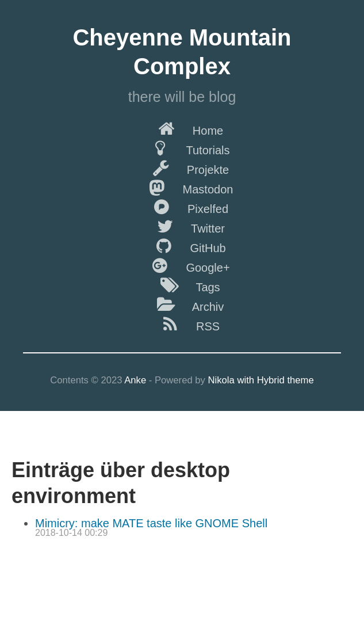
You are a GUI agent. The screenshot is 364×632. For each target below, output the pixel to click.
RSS (182, 324)
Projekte (182, 167)
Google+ (182, 265)
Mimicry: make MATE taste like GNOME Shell (151, 523)
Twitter (182, 226)
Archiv (182, 304)
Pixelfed (182, 207)
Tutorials (182, 148)
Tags (182, 285)
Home (182, 128)
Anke (135, 380)
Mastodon (182, 187)
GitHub (182, 246)
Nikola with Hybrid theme (261, 380)
